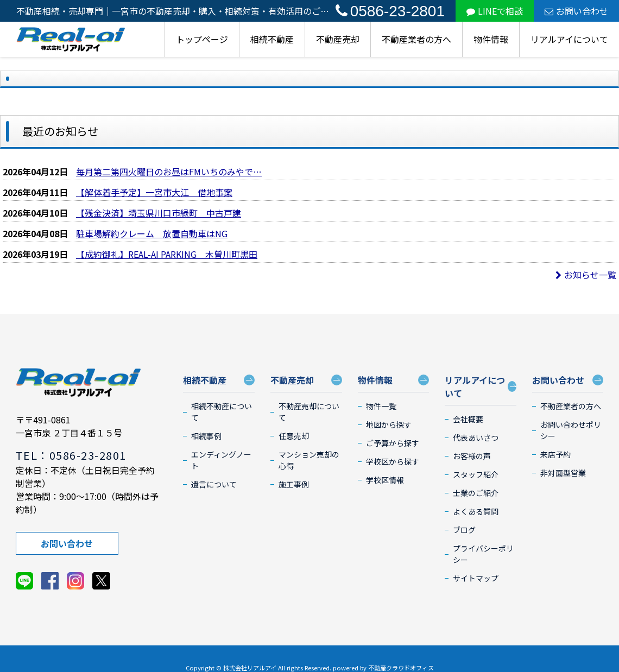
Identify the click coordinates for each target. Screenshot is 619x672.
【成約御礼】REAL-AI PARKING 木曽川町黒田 (167, 254)
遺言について (214, 484)
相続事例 (206, 436)
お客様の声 (472, 456)
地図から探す (389, 424)
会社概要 (468, 419)
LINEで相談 (495, 11)
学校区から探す (393, 461)
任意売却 (294, 436)
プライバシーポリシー (483, 554)
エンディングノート (221, 460)
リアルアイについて (569, 39)
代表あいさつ (476, 438)
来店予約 (555, 454)
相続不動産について (222, 412)
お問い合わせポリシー (571, 430)
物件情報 (491, 39)
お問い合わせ (576, 11)
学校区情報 (385, 480)
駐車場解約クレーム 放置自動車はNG (152, 233)
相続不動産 (272, 39)
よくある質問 (476, 511)
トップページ (202, 39)
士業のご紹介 (476, 493)
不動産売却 (338, 39)
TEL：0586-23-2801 (71, 455)
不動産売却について (309, 412)
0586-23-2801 (390, 11)
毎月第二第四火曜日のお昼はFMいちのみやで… (169, 172)
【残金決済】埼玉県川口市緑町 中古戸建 (159, 213)
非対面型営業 (563, 473)
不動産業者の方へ (416, 39)
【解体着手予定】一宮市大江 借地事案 (154, 192)
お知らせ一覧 (586, 275)
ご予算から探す (393, 443)
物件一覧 (381, 406)
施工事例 (294, 484)
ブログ (464, 530)
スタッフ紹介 (476, 474)
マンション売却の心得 (309, 460)
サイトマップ (476, 578)
